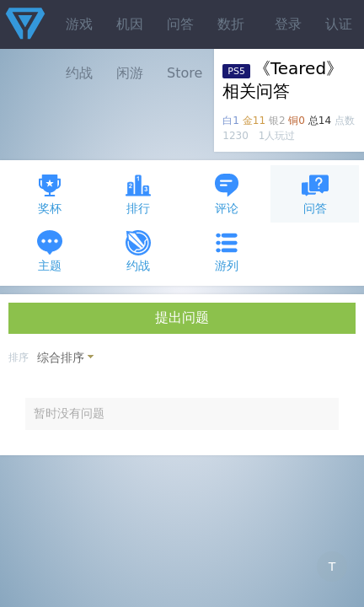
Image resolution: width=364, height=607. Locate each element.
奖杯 (50, 193)
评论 (227, 193)
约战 (138, 251)
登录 (288, 24)
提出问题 (182, 317)
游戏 (79, 24)
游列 (227, 251)
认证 (339, 24)
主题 (50, 251)
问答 (180, 24)
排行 (138, 193)
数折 (231, 24)
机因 (130, 24)
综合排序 (61, 357)
